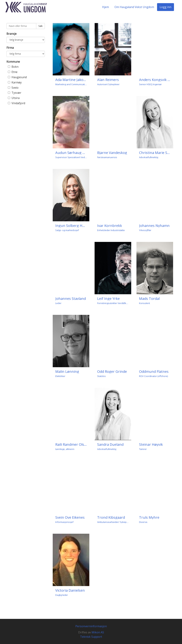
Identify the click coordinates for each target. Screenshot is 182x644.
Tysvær (16, 93)
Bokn (15, 67)
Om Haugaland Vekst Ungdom (134, 7)
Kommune (13, 62)
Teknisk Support (91, 637)
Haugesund (19, 77)
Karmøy (17, 82)
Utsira (16, 98)
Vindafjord (18, 103)
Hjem (105, 7)
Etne (14, 72)
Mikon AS (98, 632)
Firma (10, 48)
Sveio (15, 88)
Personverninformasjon (91, 626)
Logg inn (166, 7)
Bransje (12, 34)
